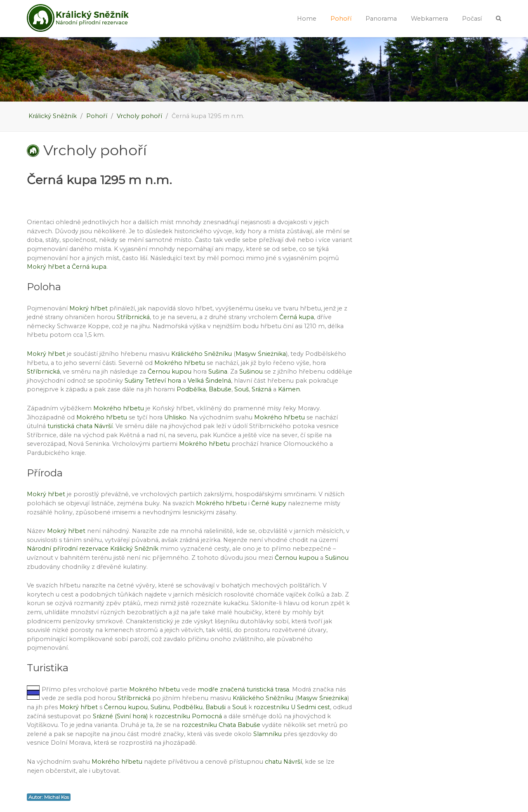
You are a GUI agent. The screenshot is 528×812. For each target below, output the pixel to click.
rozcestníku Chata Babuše (221, 725)
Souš (242, 389)
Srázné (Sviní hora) (120, 716)
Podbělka (191, 389)
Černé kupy (269, 503)
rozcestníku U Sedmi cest (292, 707)
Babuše (220, 389)
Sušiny (134, 381)
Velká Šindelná (209, 381)
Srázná (262, 389)
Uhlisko (175, 417)
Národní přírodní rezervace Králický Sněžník (93, 549)
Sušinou (251, 372)
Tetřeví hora (163, 381)
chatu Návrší (283, 762)
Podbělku (188, 707)
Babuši (216, 707)
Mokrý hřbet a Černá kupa (67, 267)
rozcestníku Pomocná (188, 716)
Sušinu (160, 707)
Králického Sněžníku (202, 354)
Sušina (218, 372)
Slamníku (268, 734)
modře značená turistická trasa (243, 689)
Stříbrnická (133, 317)
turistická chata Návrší (80, 426)
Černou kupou (170, 372)
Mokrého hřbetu (180, 363)
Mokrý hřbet (88, 308)
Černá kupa (297, 317)
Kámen (289, 389)
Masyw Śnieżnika (261, 354)
